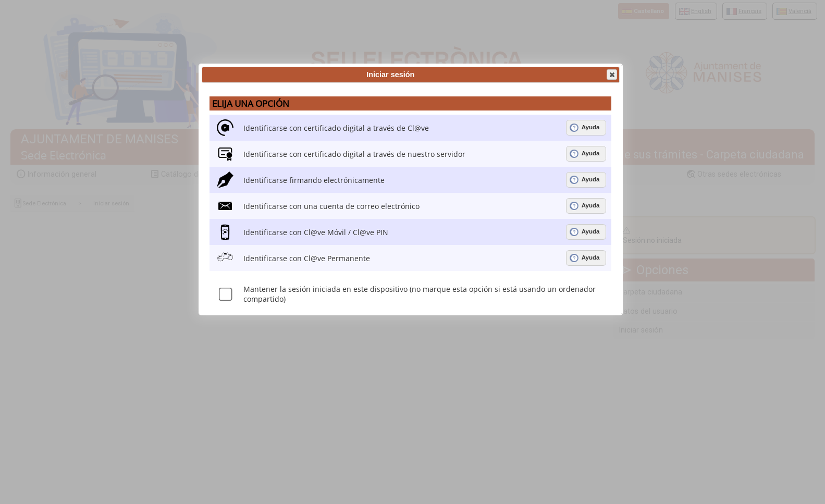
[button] (612, 75)
